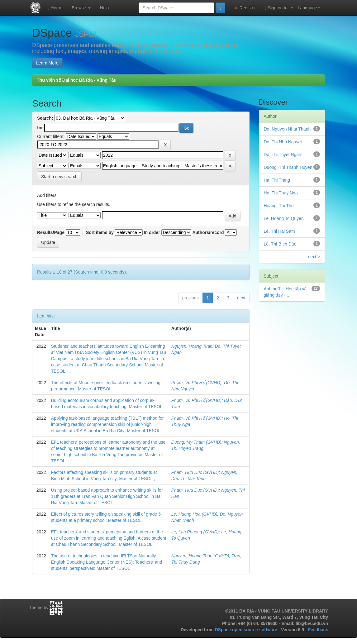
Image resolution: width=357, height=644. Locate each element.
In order (152, 232)
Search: (45, 118)
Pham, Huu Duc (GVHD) (195, 472)
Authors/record (208, 232)
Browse (81, 8)
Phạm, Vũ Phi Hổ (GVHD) (196, 383)
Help (105, 8)
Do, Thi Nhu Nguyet (283, 142)
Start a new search (59, 177)
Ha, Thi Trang (277, 180)
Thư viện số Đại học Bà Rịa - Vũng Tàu (77, 80)
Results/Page (51, 232)
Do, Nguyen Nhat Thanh (287, 129)
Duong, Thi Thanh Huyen (288, 167)
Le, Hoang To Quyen (284, 218)
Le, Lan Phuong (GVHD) (195, 532)
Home (55, 8)
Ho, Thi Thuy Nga (281, 193)
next (241, 298)
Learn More (47, 63)
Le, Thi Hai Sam (279, 231)
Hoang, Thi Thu (279, 206)
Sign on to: (279, 8)
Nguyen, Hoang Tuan (192, 346)
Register (245, 8)
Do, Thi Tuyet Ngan (283, 155)
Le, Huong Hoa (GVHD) (194, 514)
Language (309, 8)
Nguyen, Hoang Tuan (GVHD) (200, 556)
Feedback (318, 630)
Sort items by (100, 232)
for (40, 128)
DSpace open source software (247, 630)
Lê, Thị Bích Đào (280, 244)
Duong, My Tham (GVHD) (196, 442)
